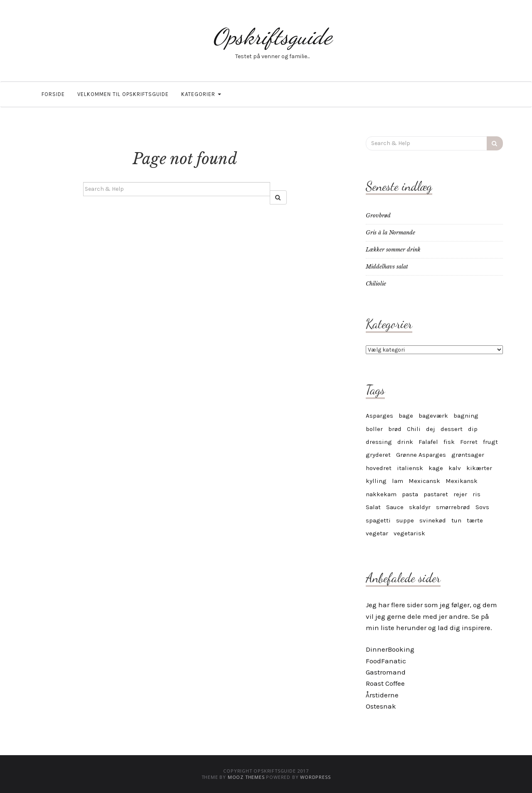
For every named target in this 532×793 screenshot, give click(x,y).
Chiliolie (376, 284)
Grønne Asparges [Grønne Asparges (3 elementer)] (421, 455)
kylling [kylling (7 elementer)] (376, 481)
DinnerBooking (390, 649)
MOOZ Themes (246, 777)
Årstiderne (382, 695)
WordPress (315, 777)
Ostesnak (381, 706)
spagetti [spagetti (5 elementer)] (378, 520)
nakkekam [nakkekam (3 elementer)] (381, 494)
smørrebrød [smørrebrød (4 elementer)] (453, 507)
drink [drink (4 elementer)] (405, 442)
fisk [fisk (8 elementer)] (449, 442)
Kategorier (201, 94)
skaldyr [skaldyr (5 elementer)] (420, 507)
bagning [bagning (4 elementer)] (466, 416)
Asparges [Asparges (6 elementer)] (379, 416)
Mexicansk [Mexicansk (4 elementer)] (424, 481)
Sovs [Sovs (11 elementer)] (482, 507)
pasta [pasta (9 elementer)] (410, 494)
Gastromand (386, 672)
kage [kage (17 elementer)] (436, 468)
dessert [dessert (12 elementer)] (452, 429)
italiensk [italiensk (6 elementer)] (410, 468)
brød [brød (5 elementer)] (395, 429)
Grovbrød (378, 215)
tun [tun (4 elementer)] (456, 520)
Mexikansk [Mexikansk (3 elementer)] (462, 481)
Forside (53, 94)
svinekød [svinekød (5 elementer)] (433, 520)
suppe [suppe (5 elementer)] (405, 520)
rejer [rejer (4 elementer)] (460, 494)
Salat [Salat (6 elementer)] (373, 507)
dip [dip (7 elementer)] (473, 429)
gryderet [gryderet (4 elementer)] (378, 455)
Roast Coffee (385, 683)
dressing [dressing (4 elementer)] (379, 442)
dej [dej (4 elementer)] (431, 429)
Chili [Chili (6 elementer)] (414, 429)
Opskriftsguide (272, 36)
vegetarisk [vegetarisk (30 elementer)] (409, 533)
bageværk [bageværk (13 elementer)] (433, 416)
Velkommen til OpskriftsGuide (123, 94)
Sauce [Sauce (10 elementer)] (395, 507)
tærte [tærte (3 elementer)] (475, 520)
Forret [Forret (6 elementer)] (469, 442)
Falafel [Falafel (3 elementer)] (428, 442)
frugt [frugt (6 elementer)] (490, 442)
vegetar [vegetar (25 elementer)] (377, 533)
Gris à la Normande (390, 233)
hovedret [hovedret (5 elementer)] (379, 468)
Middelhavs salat (387, 267)
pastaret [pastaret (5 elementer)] (436, 494)
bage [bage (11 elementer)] (406, 416)
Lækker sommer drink (393, 250)
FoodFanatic (386, 661)
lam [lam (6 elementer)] (398, 481)
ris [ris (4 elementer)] (477, 494)
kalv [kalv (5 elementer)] (455, 468)
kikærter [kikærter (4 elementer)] (479, 468)
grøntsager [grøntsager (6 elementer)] (468, 455)
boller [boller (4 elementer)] (374, 429)
